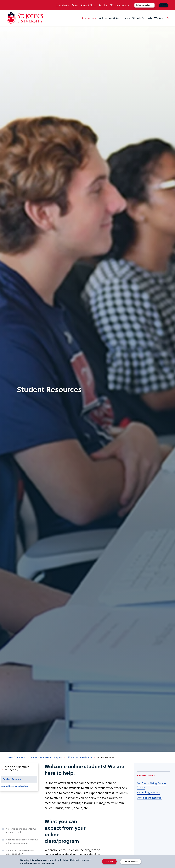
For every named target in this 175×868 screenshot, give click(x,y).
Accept (109, 862)
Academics (89, 18)
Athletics (103, 5)
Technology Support (149, 792)
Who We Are (155, 18)
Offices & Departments (120, 5)
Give (163, 5)
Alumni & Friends (88, 5)
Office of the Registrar (150, 798)
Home (10, 757)
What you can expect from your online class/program (22, 841)
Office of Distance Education (79, 757)
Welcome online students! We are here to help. (21, 830)
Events (75, 5)
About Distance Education (15, 786)
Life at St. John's (134, 18)
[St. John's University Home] (25, 18)
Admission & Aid (110, 18)
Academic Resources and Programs (46, 757)
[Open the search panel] (167, 20)
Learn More (131, 862)
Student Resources (13, 779)
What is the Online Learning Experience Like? (20, 852)
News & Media (63, 5)
